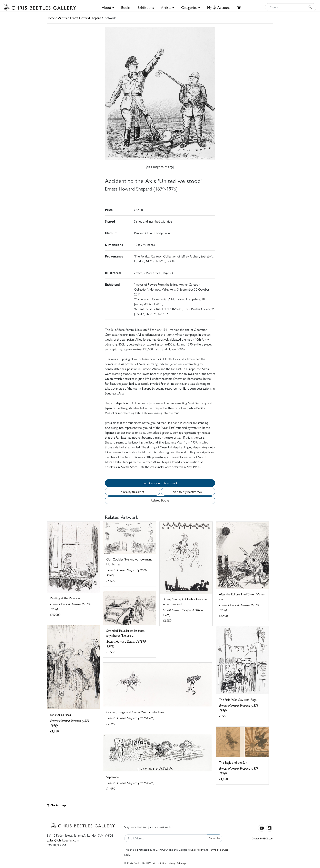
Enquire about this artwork (160, 483)
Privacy (172, 863)
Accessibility (159, 863)
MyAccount (219, 7)
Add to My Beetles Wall (188, 492)
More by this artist (132, 492)
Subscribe (215, 838)
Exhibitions (146, 7)
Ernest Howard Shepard (86, 18)
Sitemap (182, 863)
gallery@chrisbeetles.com (63, 840)
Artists (62, 18)
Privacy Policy (196, 849)
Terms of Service (219, 849)
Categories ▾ (191, 7)
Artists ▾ (168, 7)
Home (51, 18)
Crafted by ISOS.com (262, 838)
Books (126, 7)
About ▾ (108, 7)
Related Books (160, 500)
